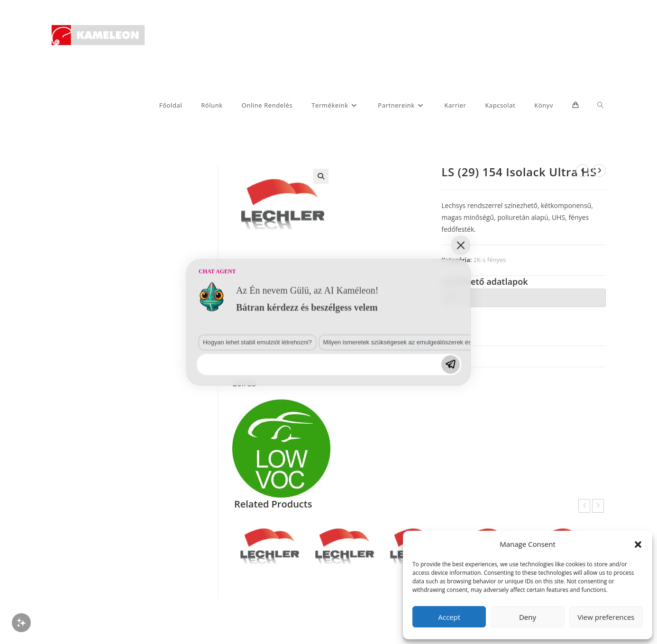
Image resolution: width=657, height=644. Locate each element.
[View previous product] (583, 171)
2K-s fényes (490, 260)
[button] (638, 544)
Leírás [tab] (419, 356)
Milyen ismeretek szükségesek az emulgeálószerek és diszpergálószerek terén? (256, 499)
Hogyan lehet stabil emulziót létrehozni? (120, 499)
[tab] (524, 298)
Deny (528, 617)
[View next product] (599, 171)
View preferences (606, 617)
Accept (449, 617)
